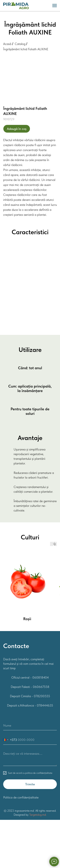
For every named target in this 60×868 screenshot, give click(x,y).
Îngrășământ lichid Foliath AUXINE (26, 49)
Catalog (20, 44)
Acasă (7, 44)
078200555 (42, 696)
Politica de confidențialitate (21, 797)
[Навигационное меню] (55, 6)
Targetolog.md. (38, 815)
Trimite (30, 784)
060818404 (41, 677)
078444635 (45, 705)
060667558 (41, 687)
